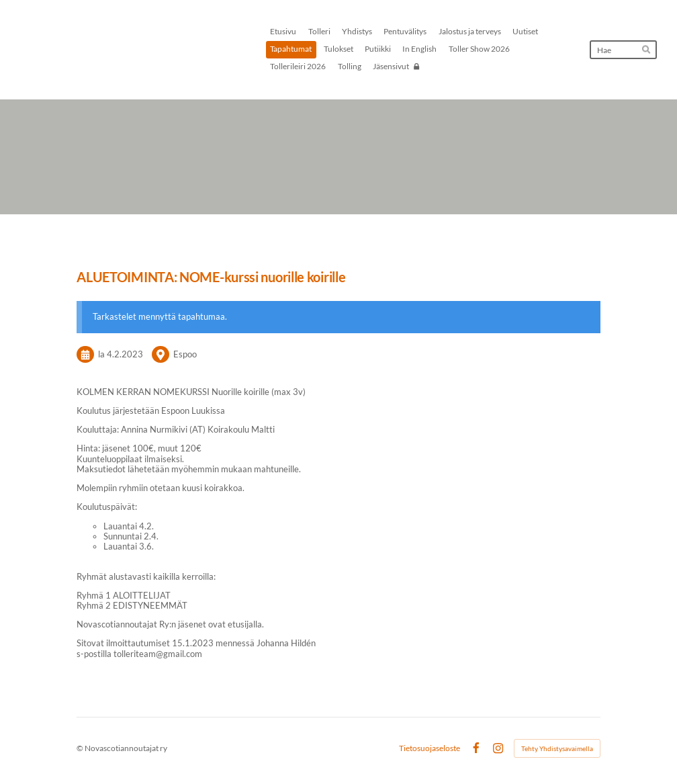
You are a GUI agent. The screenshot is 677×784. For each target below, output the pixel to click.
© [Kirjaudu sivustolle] (81, 748)
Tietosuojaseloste (430, 748)
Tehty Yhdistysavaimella (557, 748)
